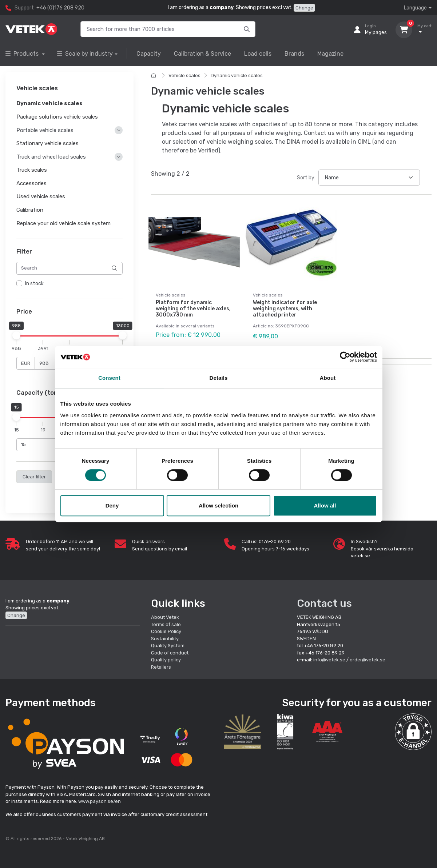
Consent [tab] (109, 378)
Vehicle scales (184, 75)
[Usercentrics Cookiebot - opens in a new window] (345, 357)
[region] (69, 284)
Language (415, 8)
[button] (413, 732)
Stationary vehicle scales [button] (47, 143)
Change (304, 8)
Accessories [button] (31, 183)
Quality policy (166, 660)
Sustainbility (165, 639)
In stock (34, 284)
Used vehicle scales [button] (41, 197)
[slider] (16, 335)
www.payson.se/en (100, 801)
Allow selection (218, 505)
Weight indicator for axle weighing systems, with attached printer (285, 309)
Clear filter (34, 477)
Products (23, 54)
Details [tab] (219, 378)
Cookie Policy (166, 631)
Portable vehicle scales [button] (45, 130)
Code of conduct (170, 653)
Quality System (168, 646)
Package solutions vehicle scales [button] (57, 117)
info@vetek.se (329, 660)
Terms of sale (166, 624)
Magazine (330, 54)
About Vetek (165, 617)
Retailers (161, 667)
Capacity (149, 54)
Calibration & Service (202, 54)
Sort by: (306, 178)
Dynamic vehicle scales (237, 75)
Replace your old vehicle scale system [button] (63, 223)
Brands (294, 54)
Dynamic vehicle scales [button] (49, 104)
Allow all (325, 505)
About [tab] (328, 378)
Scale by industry (85, 54)
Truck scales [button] (32, 170)
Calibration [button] (30, 210)
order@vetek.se (368, 660)
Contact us (324, 603)
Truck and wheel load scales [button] (51, 157)
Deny (112, 505)
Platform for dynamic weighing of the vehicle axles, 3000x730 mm (193, 309)
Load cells (258, 54)
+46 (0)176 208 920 (60, 8)
